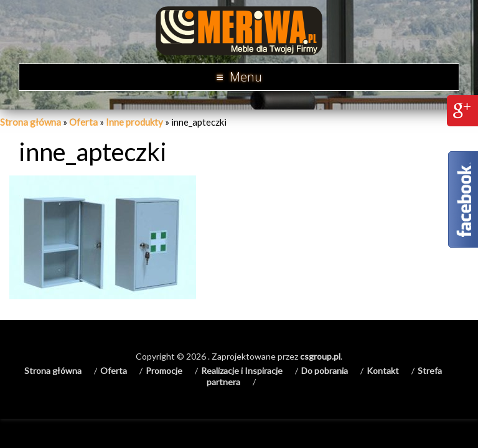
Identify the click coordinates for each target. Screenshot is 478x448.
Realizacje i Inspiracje (242, 371)
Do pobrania (325, 371)
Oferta (83, 122)
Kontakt (383, 371)
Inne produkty (134, 122)
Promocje (164, 371)
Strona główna (30, 122)
